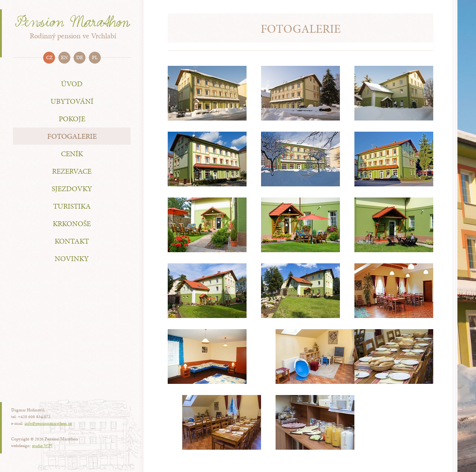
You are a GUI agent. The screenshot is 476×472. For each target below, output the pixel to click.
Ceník (72, 154)
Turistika (72, 206)
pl (95, 57)
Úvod (72, 84)
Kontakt (72, 241)
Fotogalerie (72, 136)
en (64, 57)
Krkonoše (72, 224)
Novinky (72, 259)
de (80, 57)
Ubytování (72, 101)
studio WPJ (42, 446)
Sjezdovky (72, 189)
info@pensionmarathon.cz (48, 423)
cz (49, 57)
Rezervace (72, 171)
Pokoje (72, 119)
